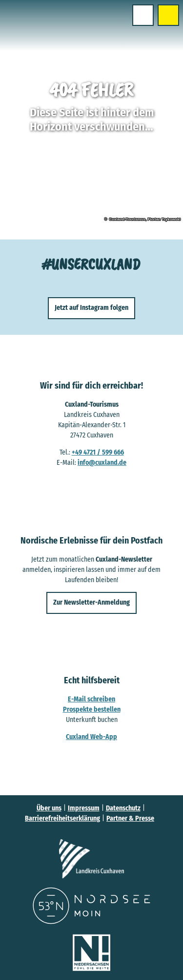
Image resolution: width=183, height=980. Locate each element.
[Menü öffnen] (143, 15)
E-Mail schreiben (91, 699)
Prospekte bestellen (92, 709)
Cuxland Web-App (91, 736)
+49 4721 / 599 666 (98, 452)
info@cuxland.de (102, 462)
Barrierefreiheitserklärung (62, 818)
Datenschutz (123, 808)
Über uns (49, 808)
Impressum (84, 808)
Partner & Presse (130, 818)
